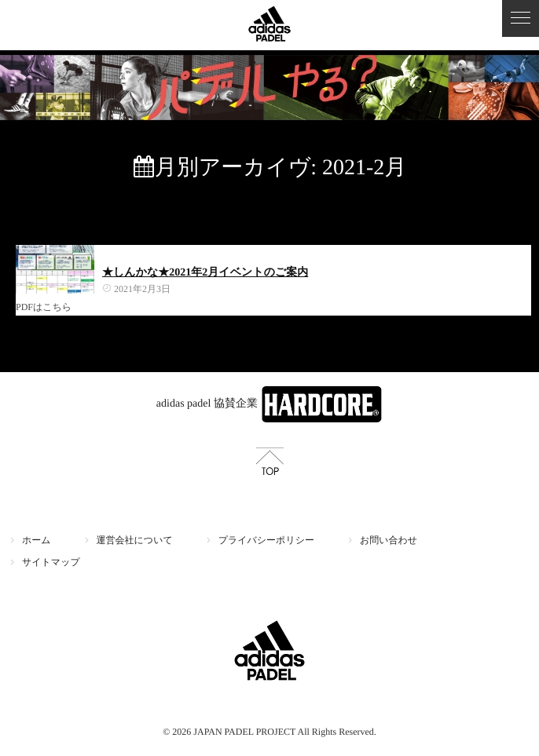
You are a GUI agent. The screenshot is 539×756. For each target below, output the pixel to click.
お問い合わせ (389, 540)
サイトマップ (51, 562)
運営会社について (135, 540)
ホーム (37, 540)
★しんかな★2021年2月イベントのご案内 (205, 273)
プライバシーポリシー (266, 540)
